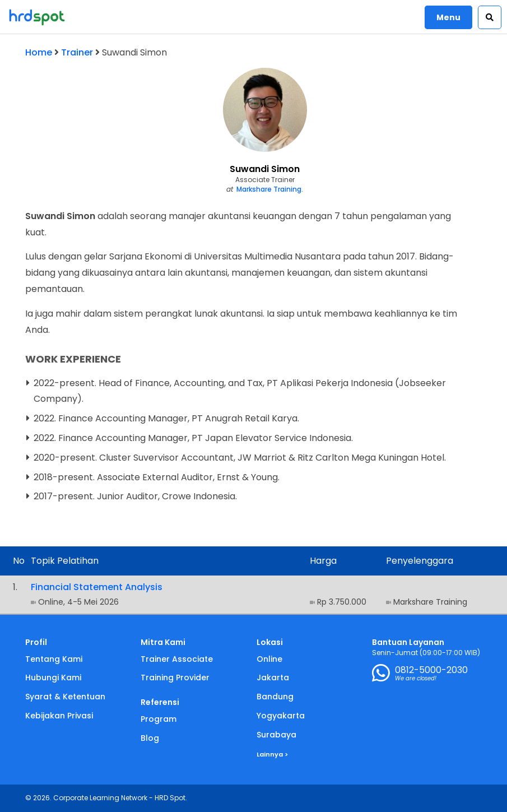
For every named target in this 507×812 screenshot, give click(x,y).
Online (269, 659)
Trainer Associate (177, 659)
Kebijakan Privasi (59, 716)
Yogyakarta (281, 716)
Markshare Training (269, 189)
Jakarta (273, 678)
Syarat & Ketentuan (65, 697)
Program (159, 719)
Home (39, 52)
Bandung (275, 697)
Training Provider (175, 678)
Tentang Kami (54, 659)
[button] (490, 17)
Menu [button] (448, 17)
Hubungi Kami (53, 678)
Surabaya (276, 735)
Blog (150, 738)
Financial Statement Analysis (97, 587)
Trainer (77, 52)
